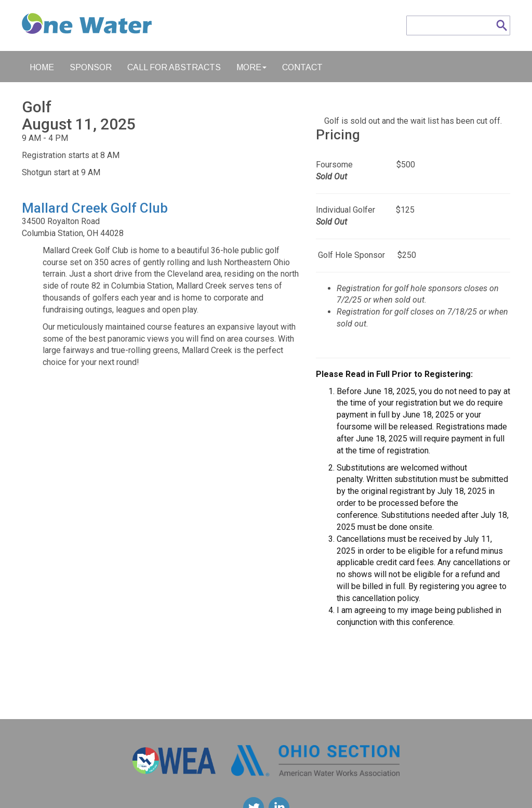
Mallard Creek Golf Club (95, 208)
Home (42, 67)
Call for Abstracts (174, 67)
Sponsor (91, 67)
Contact (302, 67)
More (251, 67)
